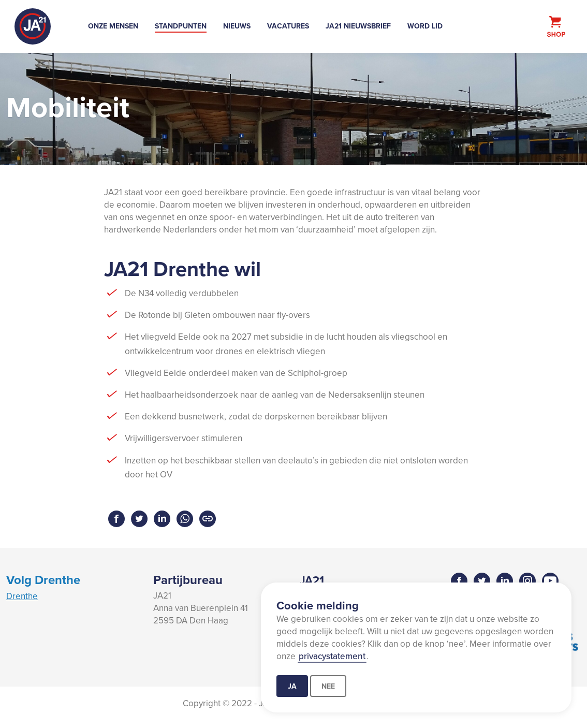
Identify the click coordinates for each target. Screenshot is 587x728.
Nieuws (237, 26)
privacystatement (332, 656)
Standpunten (181, 26)
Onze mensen (113, 26)
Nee (328, 686)
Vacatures (288, 26)
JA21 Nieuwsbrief (358, 26)
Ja (292, 686)
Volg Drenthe (43, 580)
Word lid (425, 26)
